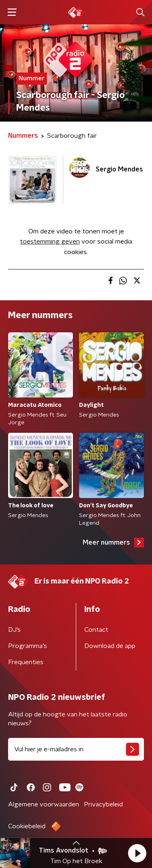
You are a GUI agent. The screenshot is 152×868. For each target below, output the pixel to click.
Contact (96, 630)
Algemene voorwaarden (44, 804)
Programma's (28, 646)
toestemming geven (50, 242)
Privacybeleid (103, 804)
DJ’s (14, 630)
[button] (137, 853)
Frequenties (26, 662)
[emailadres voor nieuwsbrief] (76, 749)
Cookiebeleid (27, 826)
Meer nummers (113, 543)
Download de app (110, 646)
